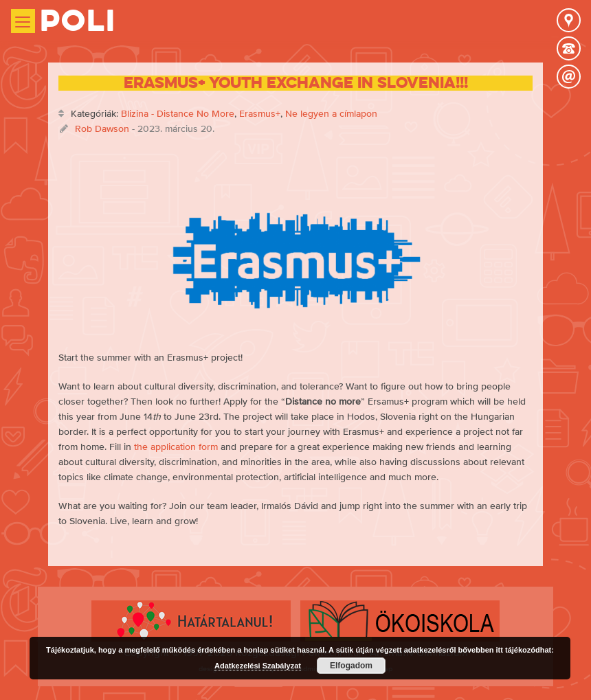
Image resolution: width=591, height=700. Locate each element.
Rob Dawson (102, 128)
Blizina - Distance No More (178, 113)
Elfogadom (351, 666)
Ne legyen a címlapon (331, 113)
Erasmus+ (260, 113)
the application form (176, 447)
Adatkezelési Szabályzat (258, 666)
